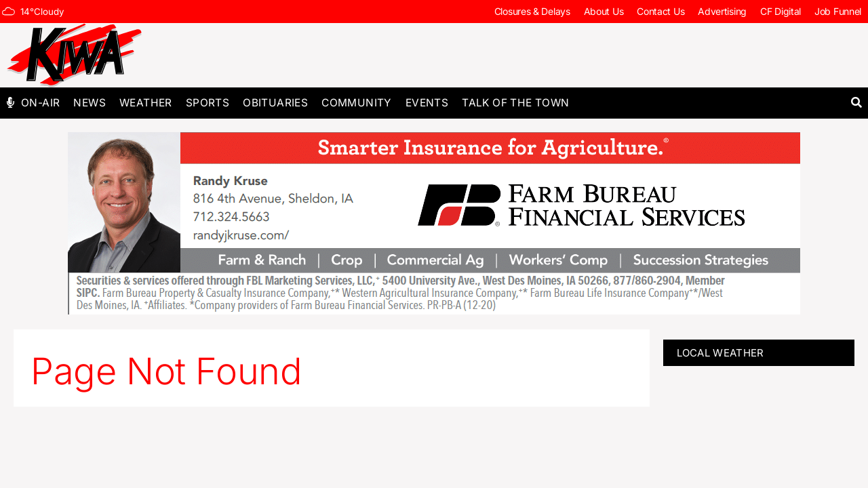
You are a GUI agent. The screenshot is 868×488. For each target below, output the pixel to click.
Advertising (722, 11)
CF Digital (781, 11)
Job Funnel (838, 11)
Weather (146, 103)
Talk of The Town (515, 103)
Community (357, 103)
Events (427, 103)
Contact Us (660, 11)
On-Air (40, 103)
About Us (604, 11)
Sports (208, 103)
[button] (856, 103)
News (90, 103)
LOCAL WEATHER (721, 353)
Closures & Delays (532, 11)
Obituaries (275, 103)
